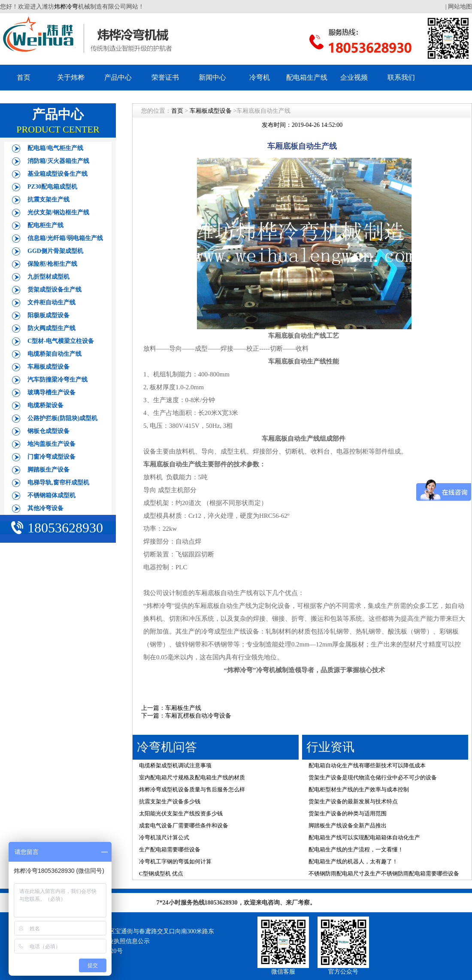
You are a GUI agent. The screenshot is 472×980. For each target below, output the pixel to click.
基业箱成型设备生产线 (57, 174)
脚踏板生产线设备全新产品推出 (348, 825)
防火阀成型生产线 (51, 328)
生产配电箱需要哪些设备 (170, 849)
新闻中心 (212, 77)
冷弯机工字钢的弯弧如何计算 (175, 861)
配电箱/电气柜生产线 (55, 148)
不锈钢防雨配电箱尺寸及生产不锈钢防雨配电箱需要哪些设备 (384, 873)
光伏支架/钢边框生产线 (58, 212)
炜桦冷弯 (66, 7)
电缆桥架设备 (45, 405)
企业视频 (354, 77)
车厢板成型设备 (48, 367)
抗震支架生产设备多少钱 (170, 801)
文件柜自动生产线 (51, 302)
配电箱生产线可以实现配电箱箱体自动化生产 (364, 837)
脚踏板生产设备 (48, 470)
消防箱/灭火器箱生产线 (58, 161)
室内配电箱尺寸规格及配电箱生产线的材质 (192, 777)
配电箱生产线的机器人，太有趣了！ (353, 861)
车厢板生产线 (183, 708)
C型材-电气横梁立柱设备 (61, 341)
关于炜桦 (71, 77)
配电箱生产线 (307, 77)
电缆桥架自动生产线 (54, 354)
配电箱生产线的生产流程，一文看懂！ (356, 849)
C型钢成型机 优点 (161, 873)
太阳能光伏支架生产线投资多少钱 (181, 813)
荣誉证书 (165, 77)
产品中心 (118, 77)
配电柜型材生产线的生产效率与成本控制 (359, 789)
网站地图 (460, 7)
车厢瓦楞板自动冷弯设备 (198, 716)
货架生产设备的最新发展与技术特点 (353, 801)
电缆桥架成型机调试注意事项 (175, 765)
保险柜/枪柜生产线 (52, 264)
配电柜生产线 (45, 225)
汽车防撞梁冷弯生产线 (57, 380)
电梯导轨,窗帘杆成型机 (58, 482)
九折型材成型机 (48, 277)
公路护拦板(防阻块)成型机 (62, 418)
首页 (24, 77)
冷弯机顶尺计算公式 (164, 837)
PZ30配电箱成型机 (52, 187)
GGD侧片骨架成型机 (55, 251)
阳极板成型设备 (48, 315)
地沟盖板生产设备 (51, 444)
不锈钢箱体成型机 (51, 495)
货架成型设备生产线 (54, 290)
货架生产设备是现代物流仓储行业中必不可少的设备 (373, 777)
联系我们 (401, 77)
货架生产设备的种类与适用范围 (348, 813)
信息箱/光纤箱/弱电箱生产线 (65, 238)
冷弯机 (260, 77)
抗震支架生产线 (48, 200)
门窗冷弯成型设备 (51, 457)
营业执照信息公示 (126, 941)
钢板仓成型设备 (48, 431)
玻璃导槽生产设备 (51, 392)
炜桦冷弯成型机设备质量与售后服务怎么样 (192, 789)
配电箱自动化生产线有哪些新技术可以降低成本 (367, 765)
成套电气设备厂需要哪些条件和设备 (184, 825)
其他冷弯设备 (45, 508)
